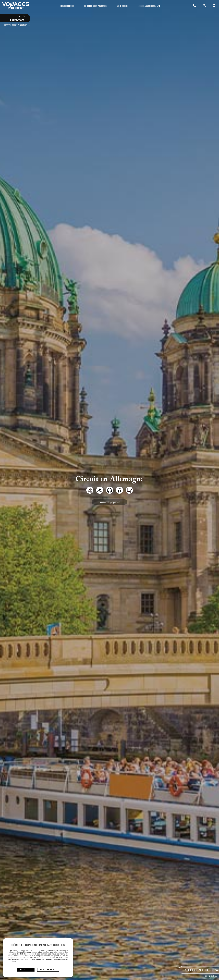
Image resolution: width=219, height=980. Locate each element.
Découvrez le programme (109, 502)
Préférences (48, 970)
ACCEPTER (26, 970)
